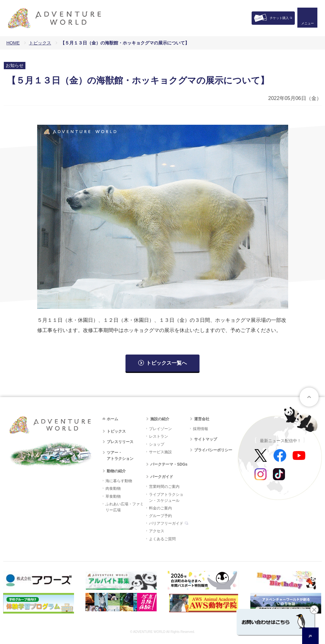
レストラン (159, 436)
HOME (13, 43)
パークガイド (162, 477)
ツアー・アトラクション (120, 456)
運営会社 (202, 419)
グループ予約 (160, 516)
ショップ (157, 444)
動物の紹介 (116, 471)
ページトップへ (309, 397)
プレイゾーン (160, 429)
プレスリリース (120, 442)
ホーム (112, 419)
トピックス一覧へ (166, 363)
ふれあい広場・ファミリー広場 (125, 507)
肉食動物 (113, 488)
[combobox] (310, 636)
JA (310, 636)
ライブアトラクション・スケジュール (166, 498)
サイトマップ (206, 439)
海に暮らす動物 (119, 481)
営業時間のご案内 (164, 487)
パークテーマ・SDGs (169, 464)
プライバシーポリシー (213, 450)
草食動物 (113, 496)
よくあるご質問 (162, 539)
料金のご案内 (160, 508)
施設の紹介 (160, 419)
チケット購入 (279, 18)
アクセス (157, 531)
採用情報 (200, 429)
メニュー (307, 24)
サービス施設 (160, 452)
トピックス (40, 43)
